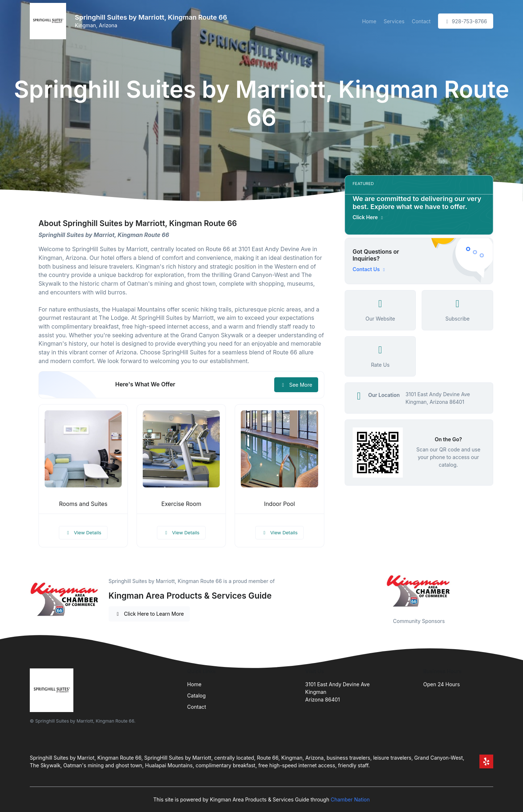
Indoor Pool (279, 504)
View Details (83, 532)
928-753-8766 (466, 21)
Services (394, 21)
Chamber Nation (350, 799)
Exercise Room (181, 504)
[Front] (49, 21)
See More (296, 385)
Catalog (196, 696)
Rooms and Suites (83, 504)
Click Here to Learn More (149, 614)
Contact (421, 21)
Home (369, 21)
